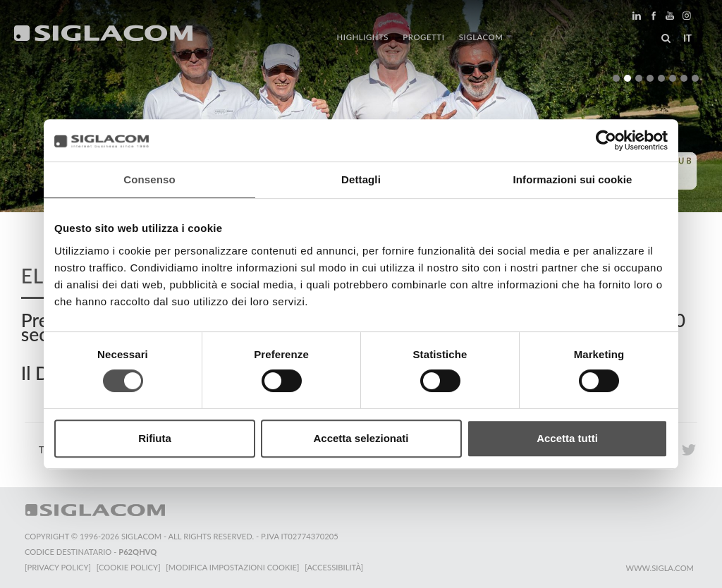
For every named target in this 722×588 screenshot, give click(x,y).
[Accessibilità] (335, 567)
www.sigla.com (660, 568)
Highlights (363, 37)
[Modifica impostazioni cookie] (233, 567)
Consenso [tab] (149, 179)
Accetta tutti (567, 438)
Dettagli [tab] (361, 179)
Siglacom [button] (485, 37)
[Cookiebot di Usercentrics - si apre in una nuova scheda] (606, 140)
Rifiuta (155, 438)
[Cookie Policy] (129, 567)
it (687, 38)
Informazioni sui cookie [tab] (573, 179)
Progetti (423, 37)
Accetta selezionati (361, 438)
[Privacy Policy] (58, 567)
